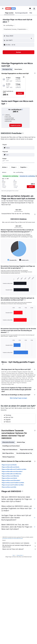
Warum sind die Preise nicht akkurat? (19, 549)
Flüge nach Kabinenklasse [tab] (10, 450)
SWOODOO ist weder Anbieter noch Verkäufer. (19, 543)
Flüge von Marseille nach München (11, 474)
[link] (16, 125)
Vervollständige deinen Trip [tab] (24, 453)
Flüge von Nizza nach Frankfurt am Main (13, 483)
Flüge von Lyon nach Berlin (9, 465)
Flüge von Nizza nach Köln (9, 487)
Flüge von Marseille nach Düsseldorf (12, 471)
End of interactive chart (2, 260)
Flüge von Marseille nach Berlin (10, 467)
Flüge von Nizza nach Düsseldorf (11, 480)
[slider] (3, 163)
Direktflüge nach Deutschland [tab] (11, 446)
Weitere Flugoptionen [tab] (9, 457)
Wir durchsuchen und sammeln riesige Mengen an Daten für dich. (19, 546)
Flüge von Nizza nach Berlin (9, 478)
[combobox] (9, 25)
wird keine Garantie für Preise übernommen (13, 538)
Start (14, 555)
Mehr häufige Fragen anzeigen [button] (18, 398)
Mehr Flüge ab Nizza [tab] (8, 453)
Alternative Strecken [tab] (8, 442)
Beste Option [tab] (18, 69)
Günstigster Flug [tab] (7, 69)
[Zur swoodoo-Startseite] (11, 9)
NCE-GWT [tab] (18, 210)
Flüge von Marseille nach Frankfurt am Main (14, 469)
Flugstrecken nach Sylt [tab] (26, 450)
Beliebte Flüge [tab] (21, 442)
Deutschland (20, 555)
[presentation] (8, 22)
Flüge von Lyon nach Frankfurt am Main (13, 485)
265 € (5, 22)
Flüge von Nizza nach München (10, 476)
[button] (3, 9)
